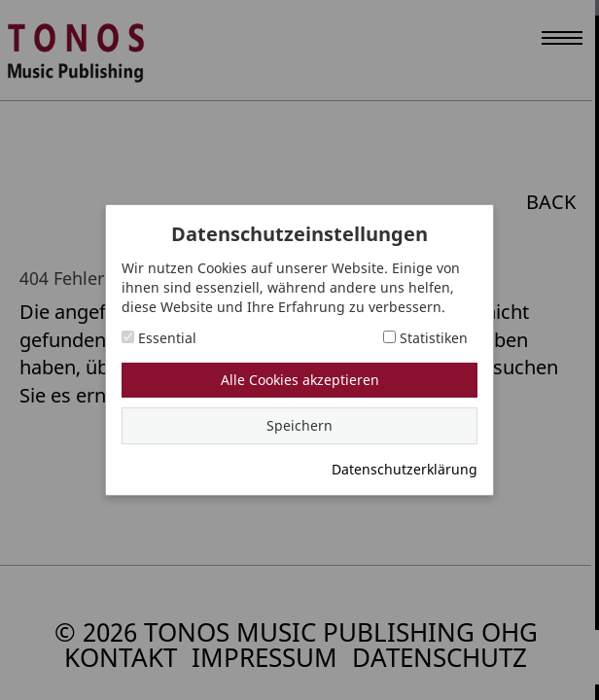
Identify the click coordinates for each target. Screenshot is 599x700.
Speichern (299, 425)
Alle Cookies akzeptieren (300, 380)
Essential (159, 338)
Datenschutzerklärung (405, 469)
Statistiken (425, 338)
